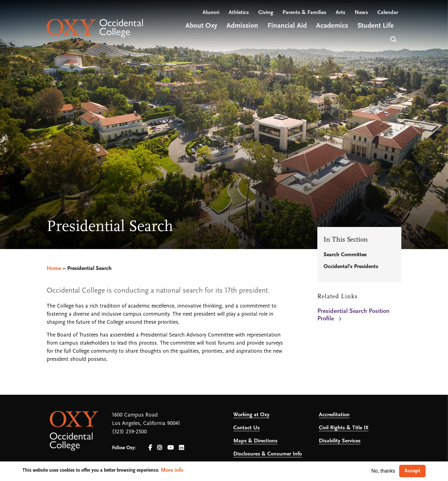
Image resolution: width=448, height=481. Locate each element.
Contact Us (247, 428)
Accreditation (334, 415)
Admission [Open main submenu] (242, 26)
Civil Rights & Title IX (344, 428)
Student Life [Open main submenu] (376, 26)
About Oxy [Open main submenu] (201, 26)
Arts (341, 13)
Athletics (239, 13)
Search (393, 39)
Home (54, 269)
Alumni (211, 13)
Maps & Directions (255, 441)
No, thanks (383, 471)
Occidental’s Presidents (351, 267)
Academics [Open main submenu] (332, 26)
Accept (412, 471)
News (361, 13)
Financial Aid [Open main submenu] (287, 26)
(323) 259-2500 (129, 432)
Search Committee (345, 255)
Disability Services (340, 441)
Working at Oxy (251, 415)
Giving (266, 13)
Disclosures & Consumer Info (268, 454)
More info (172, 470)
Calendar (388, 13)
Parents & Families (304, 13)
